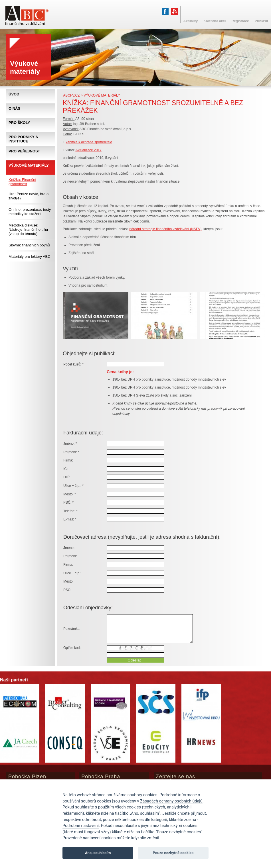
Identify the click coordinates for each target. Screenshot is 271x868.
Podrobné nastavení (81, 826)
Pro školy (19, 123)
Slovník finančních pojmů (29, 245)
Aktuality (191, 21)
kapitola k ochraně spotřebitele (89, 142)
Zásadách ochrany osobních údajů (171, 801)
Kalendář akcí (215, 21)
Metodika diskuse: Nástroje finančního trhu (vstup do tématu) (28, 229)
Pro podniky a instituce (23, 139)
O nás (14, 108)
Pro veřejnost (24, 151)
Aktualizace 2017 (88, 150)
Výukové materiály (102, 95)
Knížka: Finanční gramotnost (22, 182)
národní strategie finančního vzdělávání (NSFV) (165, 229)
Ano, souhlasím (98, 853)
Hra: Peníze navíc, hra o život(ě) (29, 196)
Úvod (14, 94)
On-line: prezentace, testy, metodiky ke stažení (30, 212)
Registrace (240, 21)
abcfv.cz (71, 95)
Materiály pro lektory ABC (30, 257)
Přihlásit (261, 21)
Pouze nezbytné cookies (173, 853)
